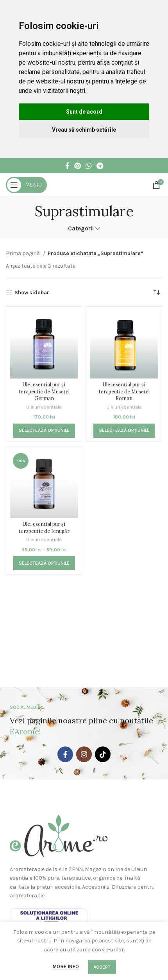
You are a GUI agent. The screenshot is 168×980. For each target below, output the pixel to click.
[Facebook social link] (67, 166)
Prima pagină (23, 253)
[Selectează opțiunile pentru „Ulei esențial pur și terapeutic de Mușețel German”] (44, 431)
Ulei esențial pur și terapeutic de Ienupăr (44, 527)
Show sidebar (32, 292)
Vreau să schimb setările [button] (84, 130)
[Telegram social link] (100, 166)
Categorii (81, 229)
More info (66, 966)
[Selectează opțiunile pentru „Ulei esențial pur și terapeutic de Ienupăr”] (44, 563)
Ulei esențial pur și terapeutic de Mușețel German (44, 391)
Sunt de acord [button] (84, 112)
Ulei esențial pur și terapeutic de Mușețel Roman (124, 391)
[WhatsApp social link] (89, 166)
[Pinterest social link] (78, 166)
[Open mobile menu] (26, 185)
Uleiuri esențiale (44, 407)
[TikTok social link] (103, 754)
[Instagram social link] (84, 754)
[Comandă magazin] (156, 293)
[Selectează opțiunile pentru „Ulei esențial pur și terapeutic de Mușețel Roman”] (124, 431)
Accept (102, 967)
